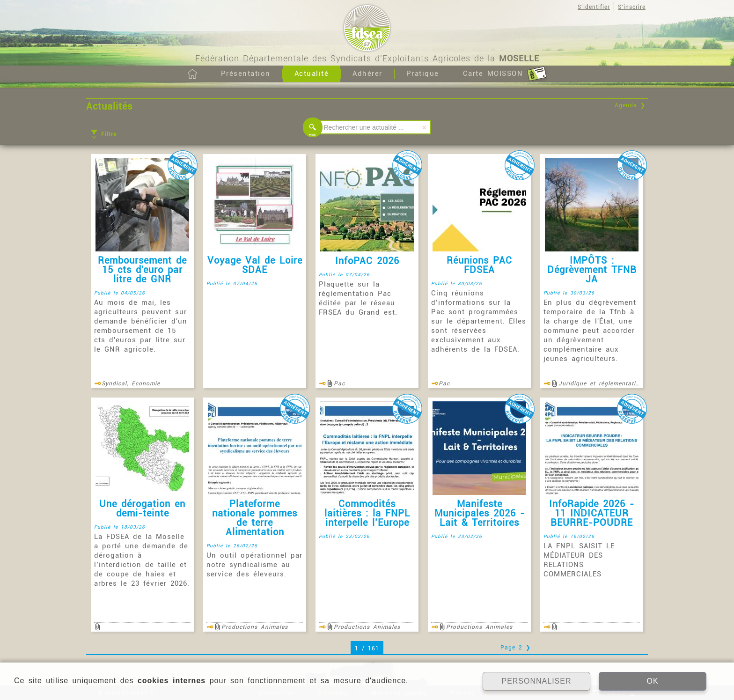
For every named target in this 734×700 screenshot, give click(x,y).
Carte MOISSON (505, 74)
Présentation (246, 74)
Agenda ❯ (630, 105)
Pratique (423, 74)
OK (652, 681)
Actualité (312, 74)
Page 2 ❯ (516, 648)
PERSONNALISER (536, 681)
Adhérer (367, 74)
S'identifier (594, 7)
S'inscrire (632, 7)
